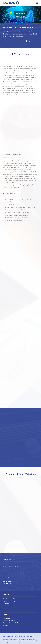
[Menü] (37, 3)
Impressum (6, 618)
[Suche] (34, 3)
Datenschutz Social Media (11, 623)
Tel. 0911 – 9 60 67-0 (9, 599)
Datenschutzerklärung (10, 621)
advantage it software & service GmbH (12, 635)
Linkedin (6, 625)
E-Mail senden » (8, 603)
